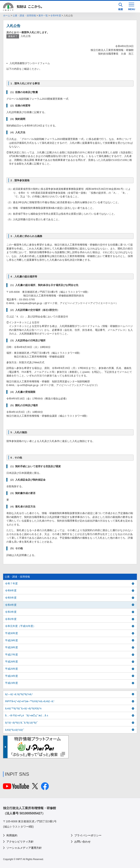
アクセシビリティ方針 (20, 842)
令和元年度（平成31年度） (20, 626)
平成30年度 (11, 633)
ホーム (7, 16)
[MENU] (131, 6)
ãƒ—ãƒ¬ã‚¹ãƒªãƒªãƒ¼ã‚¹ (19, 694)
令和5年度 (11, 598)
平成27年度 (11, 655)
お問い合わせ (82, 842)
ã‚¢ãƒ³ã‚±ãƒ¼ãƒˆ (14, 730)
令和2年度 (11, 619)
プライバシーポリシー (88, 835)
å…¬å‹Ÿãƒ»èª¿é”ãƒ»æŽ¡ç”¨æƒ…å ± (27, 715)
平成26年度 (11, 662)
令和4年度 (56, 16)
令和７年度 (11, 583)
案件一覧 (43, 16)
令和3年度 (11, 612)
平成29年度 (11, 640)
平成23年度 (11, 683)
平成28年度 (11, 647)
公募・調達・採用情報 (24, 16)
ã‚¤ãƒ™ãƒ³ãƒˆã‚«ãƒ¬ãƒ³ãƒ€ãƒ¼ (23, 708)
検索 (121, 7)
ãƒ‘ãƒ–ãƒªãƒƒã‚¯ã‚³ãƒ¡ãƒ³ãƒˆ (21, 723)
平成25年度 (11, 669)
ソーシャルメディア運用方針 (24, 848)
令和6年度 (11, 590)
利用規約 (12, 835)
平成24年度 (11, 676)
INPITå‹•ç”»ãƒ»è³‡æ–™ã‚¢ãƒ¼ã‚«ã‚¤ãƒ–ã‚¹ (30, 701)
